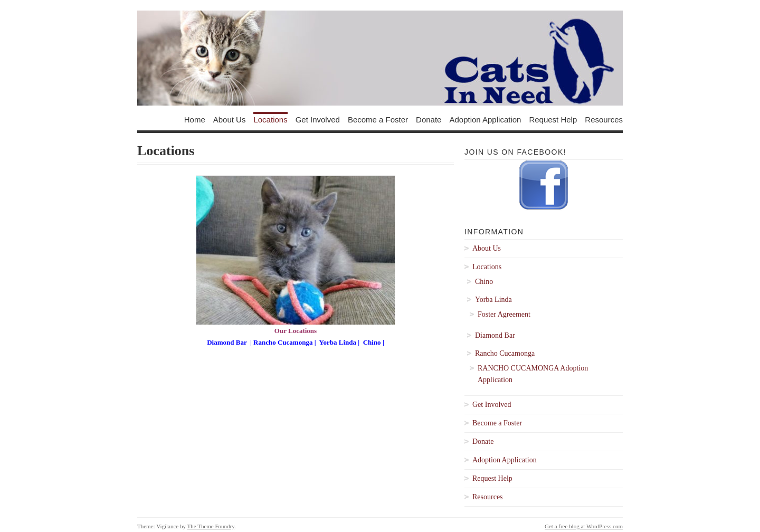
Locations (270, 119)
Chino (373, 342)
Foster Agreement (504, 314)
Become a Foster (378, 119)
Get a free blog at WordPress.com (584, 526)
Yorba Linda (338, 342)
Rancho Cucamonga (283, 342)
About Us (230, 119)
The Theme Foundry (211, 526)
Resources (604, 119)
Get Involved (318, 119)
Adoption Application (485, 119)
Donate (429, 119)
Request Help (553, 119)
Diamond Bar (227, 342)
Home (195, 119)
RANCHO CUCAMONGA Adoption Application (533, 374)
